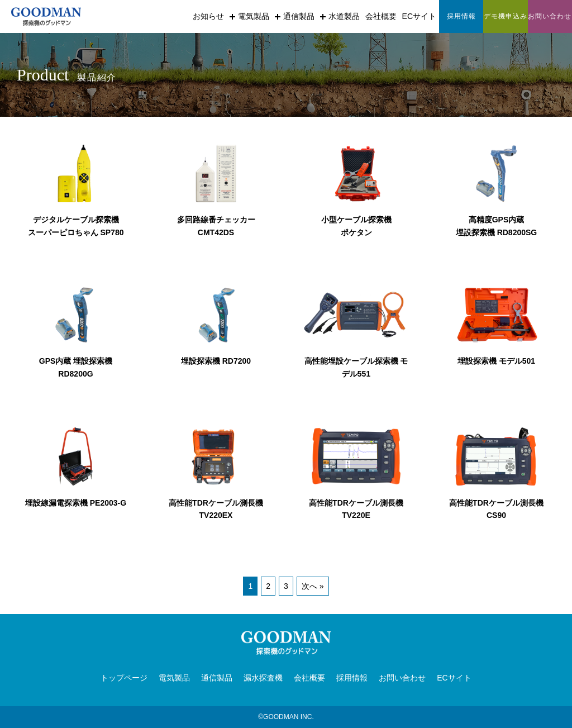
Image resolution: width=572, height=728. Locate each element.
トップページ (124, 678)
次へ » (313, 586)
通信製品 (295, 16)
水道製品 (340, 16)
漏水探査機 (263, 678)
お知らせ (208, 16)
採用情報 (352, 678)
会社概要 (381, 16)
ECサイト (419, 16)
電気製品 (249, 16)
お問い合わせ (402, 678)
